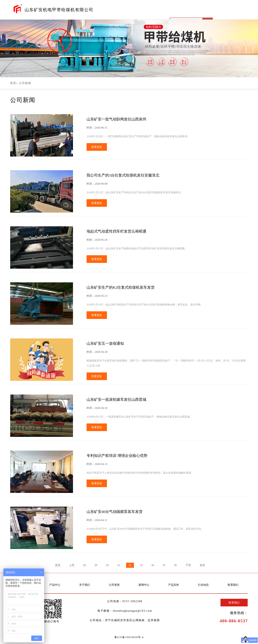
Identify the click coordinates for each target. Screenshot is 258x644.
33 (141, 565)
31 (119, 565)
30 (107, 565)
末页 (202, 565)
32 (130, 565)
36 (176, 565)
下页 (188, 565)
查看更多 (97, 147)
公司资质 (114, 585)
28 (85, 565)
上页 (72, 565)
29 (96, 565)
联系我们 (233, 585)
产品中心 (55, 585)
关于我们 (85, 585)
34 (153, 565)
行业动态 (203, 585)
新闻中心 (144, 585)
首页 (13, 83)
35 (164, 565)
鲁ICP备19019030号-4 (129, 637)
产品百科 (174, 585)
